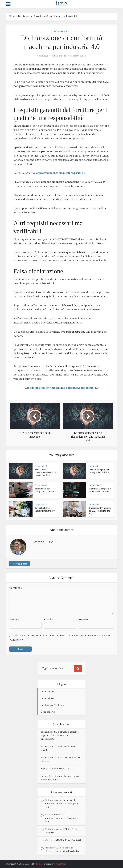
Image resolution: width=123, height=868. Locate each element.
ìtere (61, 3)
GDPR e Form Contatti (68, 840)
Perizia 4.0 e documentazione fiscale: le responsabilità (46, 472)
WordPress (60, 864)
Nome (14, 619)
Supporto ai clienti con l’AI (55, 768)
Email (48, 619)
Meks (39, 864)
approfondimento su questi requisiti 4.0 (61, 173)
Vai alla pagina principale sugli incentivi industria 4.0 (61, 388)
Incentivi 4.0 (62, 31)
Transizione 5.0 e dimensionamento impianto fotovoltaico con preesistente (60, 735)
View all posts (20, 564)
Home (12, 16)
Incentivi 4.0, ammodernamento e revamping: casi (62, 803)
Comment (15, 588)
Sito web (84, 619)
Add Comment (58, 56)
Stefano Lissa (79, 56)
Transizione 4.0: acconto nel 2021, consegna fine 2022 (100, 511)
